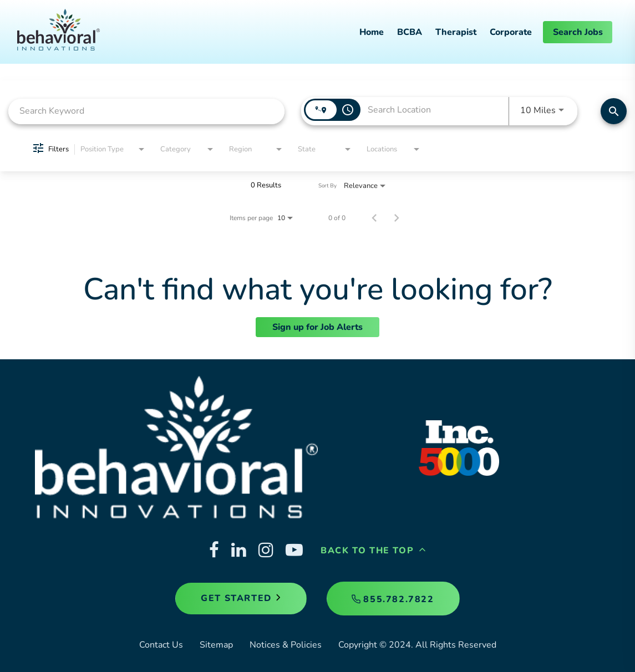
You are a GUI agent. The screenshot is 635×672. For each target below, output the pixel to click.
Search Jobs (578, 32)
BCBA (410, 32)
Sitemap (216, 645)
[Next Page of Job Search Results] (397, 218)
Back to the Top (373, 551)
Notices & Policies (286, 645)
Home (372, 32)
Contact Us (161, 645)
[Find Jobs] (614, 111)
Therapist (456, 32)
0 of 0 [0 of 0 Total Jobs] (337, 218)
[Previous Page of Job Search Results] (374, 218)
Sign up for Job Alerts (317, 327)
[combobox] (146, 111)
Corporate (511, 32)
